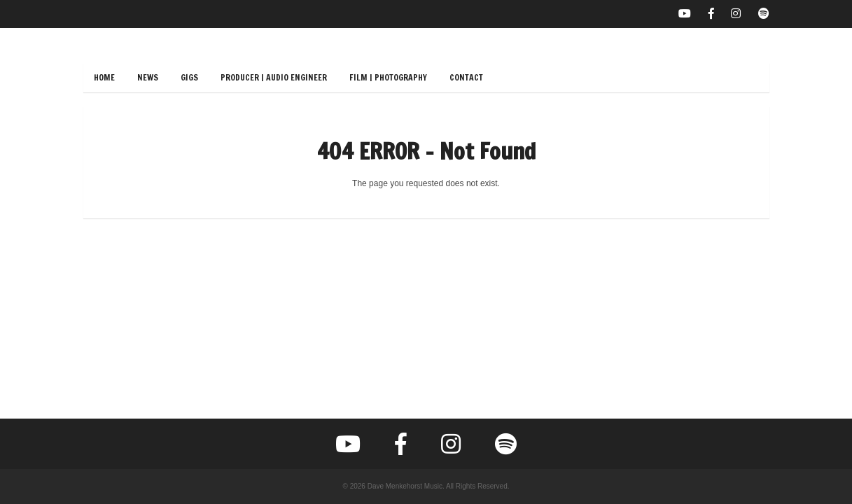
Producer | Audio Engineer (274, 77)
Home (104, 77)
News (148, 77)
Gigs (189, 77)
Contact (466, 77)
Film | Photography (388, 77)
